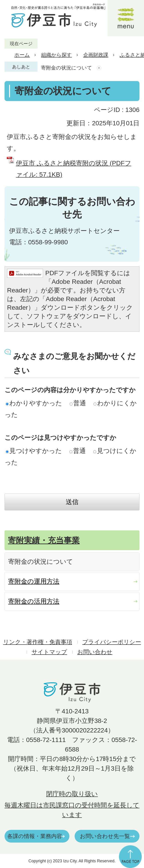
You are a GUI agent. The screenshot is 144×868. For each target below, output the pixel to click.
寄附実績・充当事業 (44, 540)
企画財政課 (96, 55)
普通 (78, 403)
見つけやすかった (34, 451)
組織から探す (57, 55)
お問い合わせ (95, 652)
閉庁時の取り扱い (72, 794)
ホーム (22, 55)
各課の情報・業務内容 (35, 836)
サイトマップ (49, 652)
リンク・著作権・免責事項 (38, 642)
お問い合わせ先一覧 (105, 836)
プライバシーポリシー (112, 642)
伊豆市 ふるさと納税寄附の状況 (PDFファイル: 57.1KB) (74, 169)
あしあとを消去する (100, 68)
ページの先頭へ (130, 857)
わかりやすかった (34, 403)
